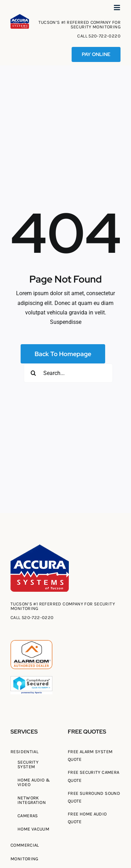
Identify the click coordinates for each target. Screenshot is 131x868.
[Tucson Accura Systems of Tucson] (20, 17)
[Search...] (68, 373)
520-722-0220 (104, 36)
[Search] (33, 373)
